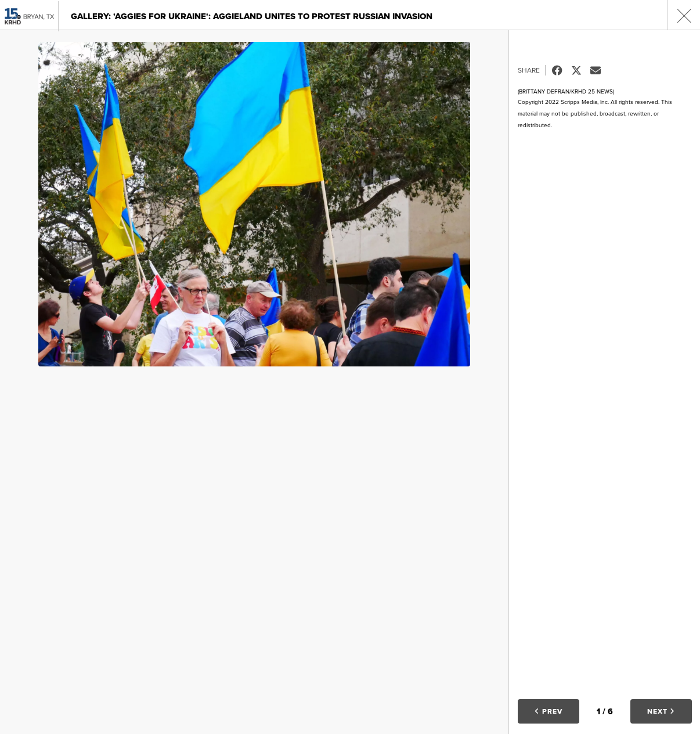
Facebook (562, 70)
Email (600, 70)
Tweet (581, 70)
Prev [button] (549, 711)
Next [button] (661, 711)
